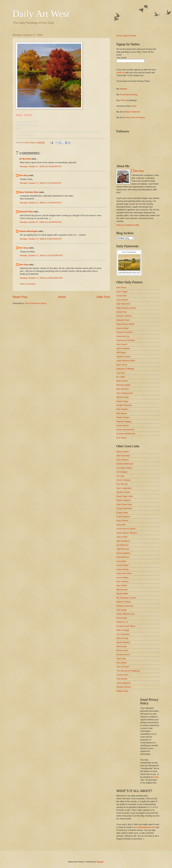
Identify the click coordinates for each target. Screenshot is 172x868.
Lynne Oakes (122, 577)
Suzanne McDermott (126, 434)
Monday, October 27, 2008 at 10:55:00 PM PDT (42, 255)
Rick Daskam (122, 409)
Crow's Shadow (124, 480)
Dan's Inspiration (124, 488)
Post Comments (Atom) (36, 303)
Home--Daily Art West (126, 36)
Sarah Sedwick (123, 642)
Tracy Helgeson (124, 683)
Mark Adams (122, 381)
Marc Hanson (123, 581)
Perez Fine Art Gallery (135, 117)
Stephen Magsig (124, 421)
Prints (123, 100)
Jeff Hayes (121, 352)
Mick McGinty (123, 389)
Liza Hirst (121, 373)
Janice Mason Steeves (127, 533)
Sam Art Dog (122, 638)
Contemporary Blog (128, 95)
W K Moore (122, 438)
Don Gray (24, 175)
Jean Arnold (122, 537)
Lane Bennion (123, 557)
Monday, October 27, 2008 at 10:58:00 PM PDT (42, 278)
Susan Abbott (123, 425)
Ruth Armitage (123, 630)
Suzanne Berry (123, 655)
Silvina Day (122, 646)
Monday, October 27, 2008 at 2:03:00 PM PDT (41, 222)
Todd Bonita (122, 679)
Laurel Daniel (122, 565)
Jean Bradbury (123, 541)
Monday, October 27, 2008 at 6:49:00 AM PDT (41, 166)
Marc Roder (122, 585)
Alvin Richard (122, 460)
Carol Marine (122, 300)
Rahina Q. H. (122, 622)
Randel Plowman (124, 405)
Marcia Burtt (122, 590)
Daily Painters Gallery (126, 308)
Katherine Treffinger (125, 369)
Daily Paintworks (132, 112)
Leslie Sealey (123, 569)
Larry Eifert (121, 561)
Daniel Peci (122, 312)
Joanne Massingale (29, 231)
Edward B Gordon (125, 332)
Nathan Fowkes (124, 602)
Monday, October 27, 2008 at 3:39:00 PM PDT (41, 239)
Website (123, 89)
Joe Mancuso (123, 545)
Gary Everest (122, 521)
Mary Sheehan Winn (29, 192)
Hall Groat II (122, 344)
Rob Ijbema (122, 413)
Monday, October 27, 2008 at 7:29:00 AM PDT (41, 183)
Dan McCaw (122, 484)
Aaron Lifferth (123, 452)
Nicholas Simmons (125, 606)
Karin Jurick (122, 365)
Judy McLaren (123, 549)
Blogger (100, 862)
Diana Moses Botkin (126, 324)
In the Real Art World (126, 529)
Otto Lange (122, 610)
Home (62, 297)
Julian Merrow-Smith (126, 361)
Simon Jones (122, 650)
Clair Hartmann (123, 304)
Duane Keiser (123, 328)
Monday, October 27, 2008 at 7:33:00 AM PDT (41, 203)
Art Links (120, 476)
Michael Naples (123, 385)
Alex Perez (121, 287)
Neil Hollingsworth (125, 393)
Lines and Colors (124, 573)
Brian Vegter (122, 292)
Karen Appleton (123, 553)
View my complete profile (128, 225)
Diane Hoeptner (124, 500)
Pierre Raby (122, 618)
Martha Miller (122, 594)
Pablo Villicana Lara (126, 614)
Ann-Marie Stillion (124, 468)
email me (121, 72)
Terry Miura (122, 663)
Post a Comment (28, 284)
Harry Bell (121, 525)
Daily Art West (41, 14)
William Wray (122, 691)
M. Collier (121, 377)
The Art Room (123, 667)
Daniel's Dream (123, 492)
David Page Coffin (125, 496)
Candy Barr (122, 296)
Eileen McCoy (123, 336)
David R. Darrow (124, 316)
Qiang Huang (122, 397)
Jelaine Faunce (123, 357)
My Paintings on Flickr (126, 598)
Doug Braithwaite (124, 508)
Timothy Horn (123, 675)
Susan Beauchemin (125, 430)
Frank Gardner (123, 517)
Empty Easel (122, 513)
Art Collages (122, 472)
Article (134, 106)
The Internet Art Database (128, 671)
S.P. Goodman (123, 634)
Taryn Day (121, 658)
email (156, 777)
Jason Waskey (123, 348)
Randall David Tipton (126, 626)
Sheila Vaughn (123, 417)
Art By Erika (25, 159)
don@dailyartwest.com (145, 827)
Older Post (103, 297)
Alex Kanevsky (123, 456)
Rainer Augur (122, 401)
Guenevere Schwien (126, 340)
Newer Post (20, 297)
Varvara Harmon (124, 687)
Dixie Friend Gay (124, 504)
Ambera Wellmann (125, 464)
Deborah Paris (26, 212)
